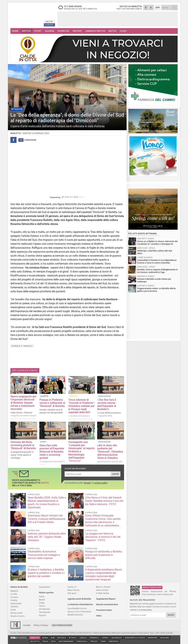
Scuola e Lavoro (18, 616)
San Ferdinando (66, 641)
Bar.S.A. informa (103, 587)
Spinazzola (82, 641)
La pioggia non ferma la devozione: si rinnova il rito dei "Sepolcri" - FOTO (103, 537)
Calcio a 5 (72, 587)
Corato (105, 638)
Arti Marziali (44, 609)
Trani (103, 641)
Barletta (35, 638)
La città (14, 594)
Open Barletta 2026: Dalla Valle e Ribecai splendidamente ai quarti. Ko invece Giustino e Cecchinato (47, 502)
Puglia (45, 641)
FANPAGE (49, 25)
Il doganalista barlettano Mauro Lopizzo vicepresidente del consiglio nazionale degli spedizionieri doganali (104, 575)
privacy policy (101, 483)
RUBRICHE (63, 31)
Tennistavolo (45, 612)
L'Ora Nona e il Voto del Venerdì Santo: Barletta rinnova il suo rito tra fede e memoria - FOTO (104, 501)
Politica (14, 600)
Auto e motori (102, 590)
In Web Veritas (103, 593)
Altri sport (72, 593)
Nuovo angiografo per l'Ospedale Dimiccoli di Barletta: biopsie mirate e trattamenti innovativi (24, 403)
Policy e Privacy (41, 625)
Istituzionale (16, 603)
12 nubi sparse (78, 7)
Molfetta (35, 641)
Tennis (42, 606)
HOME (15, 31)
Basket (42, 600)
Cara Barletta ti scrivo (77, 608)
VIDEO (123, 31)
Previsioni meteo (104, 610)
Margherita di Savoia (135, 638)
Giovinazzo (117, 638)
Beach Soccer (74, 590)
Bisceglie (62, 638)
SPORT (38, 31)
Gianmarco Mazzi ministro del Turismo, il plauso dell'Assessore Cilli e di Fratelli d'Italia (46, 519)
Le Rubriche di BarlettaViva (80, 604)
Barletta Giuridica (75, 615)
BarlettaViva (27, 14)
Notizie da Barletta (19, 587)
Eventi (13, 610)
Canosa (83, 638)
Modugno (165, 638)
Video (99, 616)
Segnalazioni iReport (106, 599)
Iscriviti (115, 474)
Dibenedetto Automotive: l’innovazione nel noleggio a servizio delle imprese (44, 555)
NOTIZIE (26, 31)
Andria (45, 638)
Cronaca (14, 597)
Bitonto (73, 638)
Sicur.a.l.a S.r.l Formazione (79, 612)
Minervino (153, 638)
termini (87, 483)
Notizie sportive (46, 593)
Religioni (14, 591)
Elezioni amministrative (107, 604)
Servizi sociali (16, 613)
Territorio (14, 607)
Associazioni (45, 587)
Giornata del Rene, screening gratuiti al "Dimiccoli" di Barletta (23, 445)
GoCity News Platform (62, 625)
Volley (42, 603)
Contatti (27, 625)
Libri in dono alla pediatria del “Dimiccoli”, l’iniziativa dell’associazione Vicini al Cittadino (110, 452)
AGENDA (50, 31)
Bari (53, 638)
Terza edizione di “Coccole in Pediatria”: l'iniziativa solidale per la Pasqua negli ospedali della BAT (82, 406)
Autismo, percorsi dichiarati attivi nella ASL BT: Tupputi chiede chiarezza (47, 537)
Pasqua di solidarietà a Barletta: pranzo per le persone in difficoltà (104, 555)
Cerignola (94, 638)
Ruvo (53, 641)
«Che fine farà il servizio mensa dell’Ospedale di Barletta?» (107, 404)
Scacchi (42, 615)
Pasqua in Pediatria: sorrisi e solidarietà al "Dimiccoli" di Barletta (52, 403)
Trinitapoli (114, 641)
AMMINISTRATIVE (95, 31)
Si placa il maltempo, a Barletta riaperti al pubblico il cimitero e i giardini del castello (46, 573)
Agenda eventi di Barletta (79, 599)
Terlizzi (94, 641)
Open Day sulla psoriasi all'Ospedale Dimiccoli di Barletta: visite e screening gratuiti (52, 452)
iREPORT (77, 31)
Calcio (42, 597)
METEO (113, 31)
